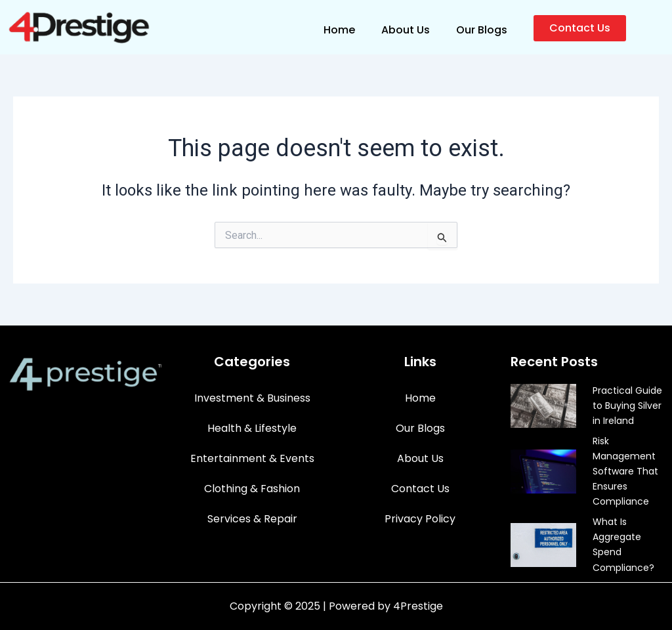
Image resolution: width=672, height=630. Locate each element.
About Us (406, 30)
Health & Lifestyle (252, 428)
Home (339, 30)
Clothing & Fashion (252, 489)
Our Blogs (482, 30)
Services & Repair (252, 519)
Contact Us (420, 489)
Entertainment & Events (252, 458)
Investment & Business (252, 398)
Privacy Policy (420, 519)
